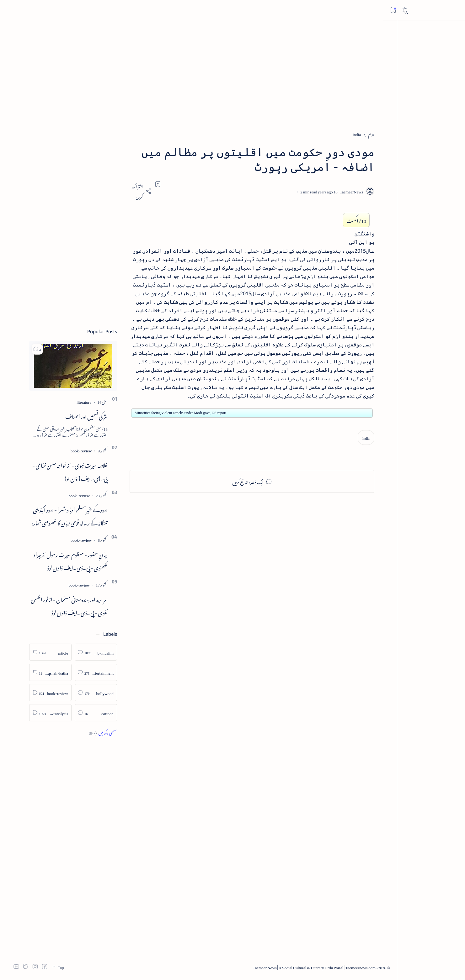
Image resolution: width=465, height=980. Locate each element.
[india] (376, 134)
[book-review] (100, 450)
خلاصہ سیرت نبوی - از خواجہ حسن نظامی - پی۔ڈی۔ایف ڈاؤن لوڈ (89, 471)
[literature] (103, 401)
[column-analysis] (69, 713)
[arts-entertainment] (115, 672)
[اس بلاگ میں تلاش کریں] (341, 10)
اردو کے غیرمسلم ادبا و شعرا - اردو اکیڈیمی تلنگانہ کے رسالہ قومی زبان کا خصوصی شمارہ (89, 515)
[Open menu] (453, 10)
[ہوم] (390, 134)
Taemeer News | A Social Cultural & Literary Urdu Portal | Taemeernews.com (342, 967)
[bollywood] (115, 693)
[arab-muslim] (115, 652)
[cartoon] (115, 713)
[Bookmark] (10, 10)
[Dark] (21, 10)
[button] (56, 349)
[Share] (160, 191)
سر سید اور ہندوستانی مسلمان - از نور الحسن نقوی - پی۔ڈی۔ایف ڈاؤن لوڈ (88, 605)
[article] (69, 652)
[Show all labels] (122, 732)
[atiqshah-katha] (69, 672)
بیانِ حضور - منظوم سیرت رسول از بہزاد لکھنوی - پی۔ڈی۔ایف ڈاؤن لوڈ (90, 560)
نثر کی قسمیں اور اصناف (106, 415)
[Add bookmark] (177, 184)
